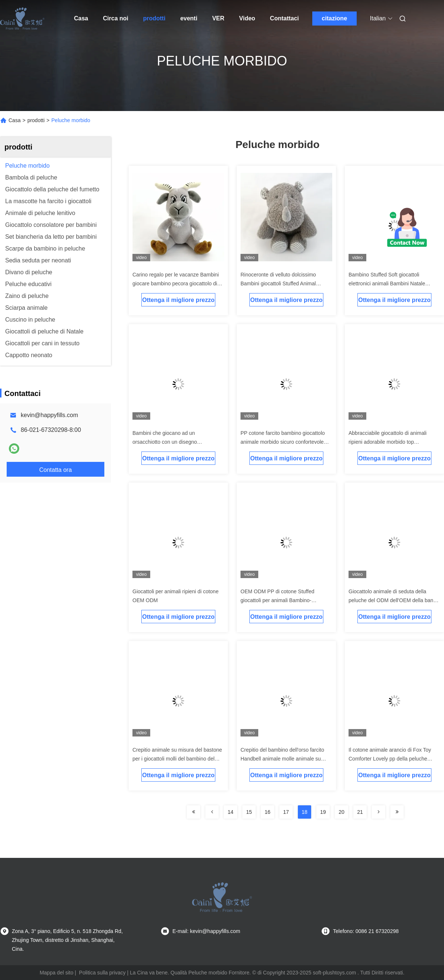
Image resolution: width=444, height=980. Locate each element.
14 (231, 812)
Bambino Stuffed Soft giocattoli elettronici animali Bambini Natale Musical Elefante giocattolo (387, 283)
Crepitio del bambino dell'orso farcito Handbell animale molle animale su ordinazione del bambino (282, 759)
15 (249, 812)
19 (323, 812)
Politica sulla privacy (102, 973)
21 (360, 812)
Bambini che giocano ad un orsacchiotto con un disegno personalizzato (165, 442)
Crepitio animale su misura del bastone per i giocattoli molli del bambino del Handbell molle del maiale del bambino (177, 759)
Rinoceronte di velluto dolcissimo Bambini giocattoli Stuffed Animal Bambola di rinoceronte (278, 283)
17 (286, 812)
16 (268, 812)
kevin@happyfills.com (49, 415)
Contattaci (285, 18)
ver (218, 18)
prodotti (154, 18)
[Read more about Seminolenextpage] (194, 812)
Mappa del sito (56, 973)
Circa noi (115, 18)
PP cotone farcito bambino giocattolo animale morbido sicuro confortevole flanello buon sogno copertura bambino (285, 442)
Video (247, 18)
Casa (81, 18)
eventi (189, 18)
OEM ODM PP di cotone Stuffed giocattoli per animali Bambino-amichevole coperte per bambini (277, 600)
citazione (334, 18)
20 (342, 812)
